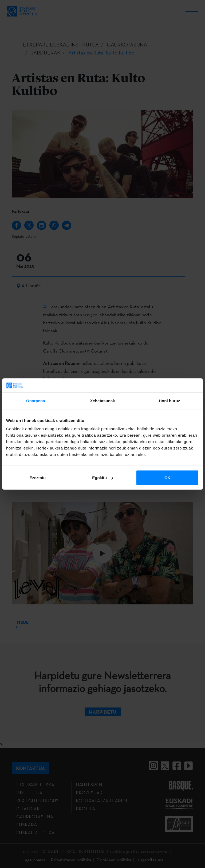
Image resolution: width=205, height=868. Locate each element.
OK (167, 478)
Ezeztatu (38, 478)
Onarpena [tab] (36, 400)
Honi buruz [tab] (169, 400)
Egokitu (103, 478)
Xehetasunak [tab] (102, 400)
